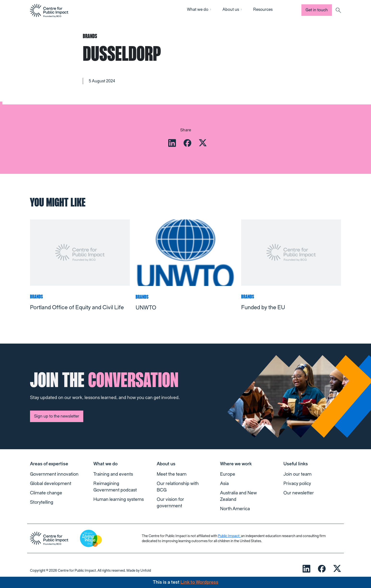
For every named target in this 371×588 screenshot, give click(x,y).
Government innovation (54, 474)
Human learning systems (119, 499)
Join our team (297, 474)
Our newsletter (299, 493)
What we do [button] (198, 9)
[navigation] (49, 11)
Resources (263, 9)
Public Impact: (229, 536)
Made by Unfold (139, 571)
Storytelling (42, 502)
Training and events (113, 474)
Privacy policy (297, 484)
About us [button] (231, 9)
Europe (228, 474)
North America (235, 509)
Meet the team (172, 474)
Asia (224, 484)
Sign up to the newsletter (57, 416)
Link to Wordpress (199, 582)
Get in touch (317, 10)
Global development (51, 484)
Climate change (46, 493)
